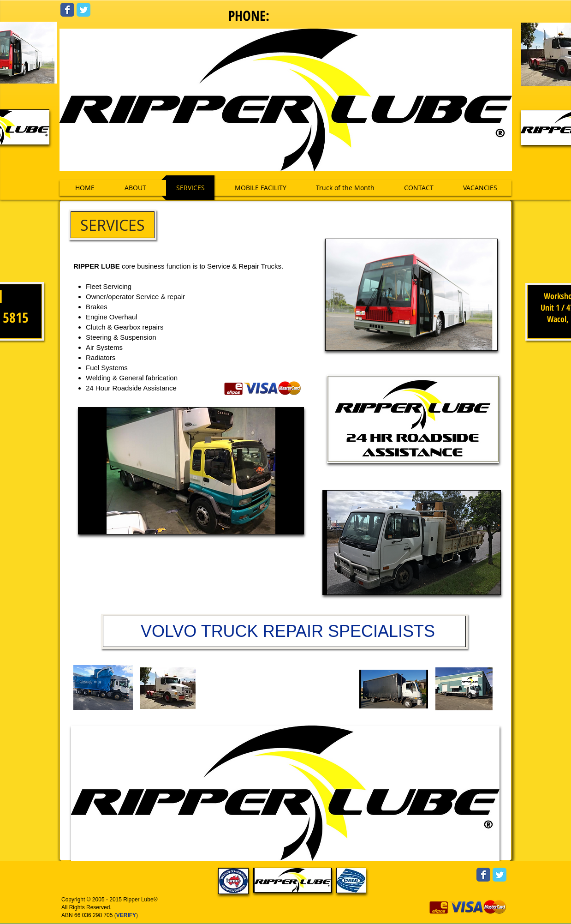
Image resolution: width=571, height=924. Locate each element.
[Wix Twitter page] (83, 10)
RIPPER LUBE (97, 266)
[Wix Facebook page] (67, 10)
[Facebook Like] (447, 216)
